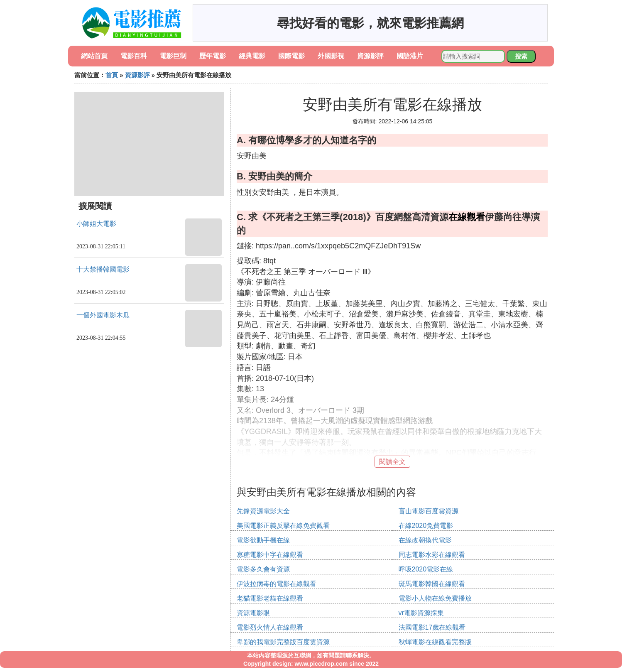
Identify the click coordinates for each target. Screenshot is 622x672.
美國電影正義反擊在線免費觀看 (283, 526)
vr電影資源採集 (421, 613)
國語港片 (410, 56)
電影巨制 (173, 56)
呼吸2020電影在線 (426, 569)
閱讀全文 (392, 462)
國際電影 (291, 56)
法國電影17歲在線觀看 (432, 627)
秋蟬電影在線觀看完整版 (435, 642)
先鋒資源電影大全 (263, 511)
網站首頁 (94, 56)
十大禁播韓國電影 (103, 269)
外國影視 (331, 56)
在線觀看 (467, 217)
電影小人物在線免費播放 (435, 598)
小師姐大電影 (96, 224)
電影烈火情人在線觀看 (270, 627)
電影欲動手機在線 (263, 540)
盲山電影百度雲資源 (429, 511)
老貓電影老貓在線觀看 (270, 598)
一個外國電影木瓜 (103, 315)
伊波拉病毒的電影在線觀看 (277, 584)
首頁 (112, 75)
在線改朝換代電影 (425, 540)
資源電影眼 (253, 613)
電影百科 (134, 56)
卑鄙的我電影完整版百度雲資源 (283, 642)
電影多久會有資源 (263, 569)
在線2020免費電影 (426, 526)
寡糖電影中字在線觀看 (270, 555)
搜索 (521, 56)
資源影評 (370, 56)
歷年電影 (213, 56)
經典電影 (252, 56)
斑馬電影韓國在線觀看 (432, 584)
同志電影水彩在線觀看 (432, 555)
